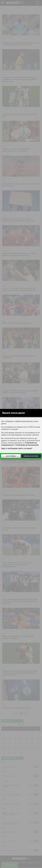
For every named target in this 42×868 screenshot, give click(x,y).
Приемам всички (31, 456)
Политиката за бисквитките (27, 445)
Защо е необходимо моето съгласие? (17, 448)
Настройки (11, 456)
